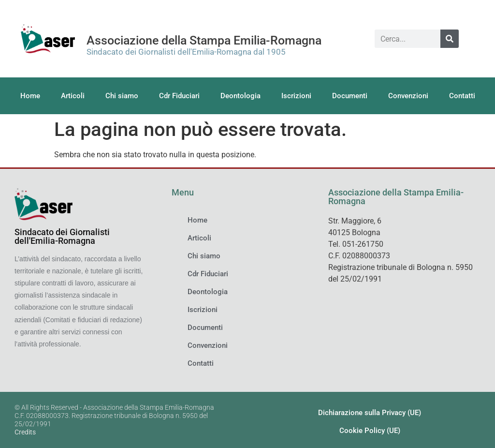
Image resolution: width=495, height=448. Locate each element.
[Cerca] (450, 39)
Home (30, 96)
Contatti (462, 96)
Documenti (350, 96)
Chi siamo (122, 96)
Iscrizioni (296, 96)
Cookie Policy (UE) (370, 431)
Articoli (73, 96)
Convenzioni (408, 96)
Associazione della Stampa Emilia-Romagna (204, 40)
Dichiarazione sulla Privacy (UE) (370, 413)
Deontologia (240, 96)
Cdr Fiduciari (179, 96)
